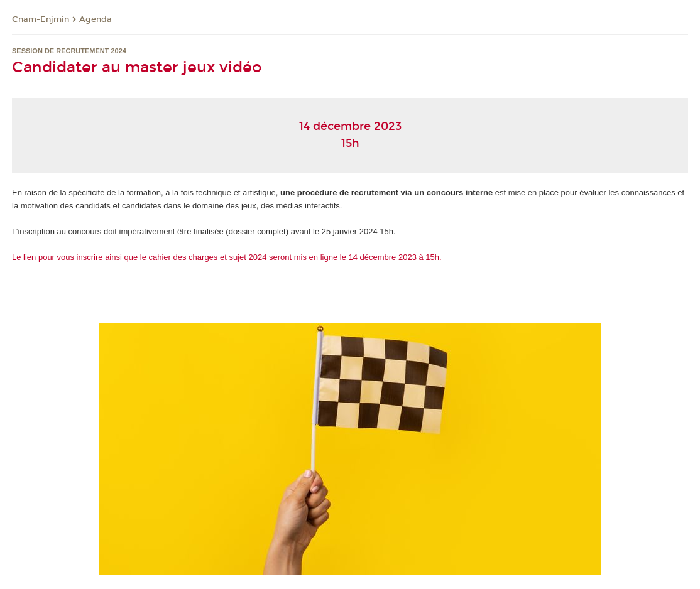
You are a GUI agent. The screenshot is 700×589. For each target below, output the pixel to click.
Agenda (96, 19)
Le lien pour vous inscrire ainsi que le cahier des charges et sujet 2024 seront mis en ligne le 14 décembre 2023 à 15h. (227, 257)
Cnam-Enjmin (41, 19)
